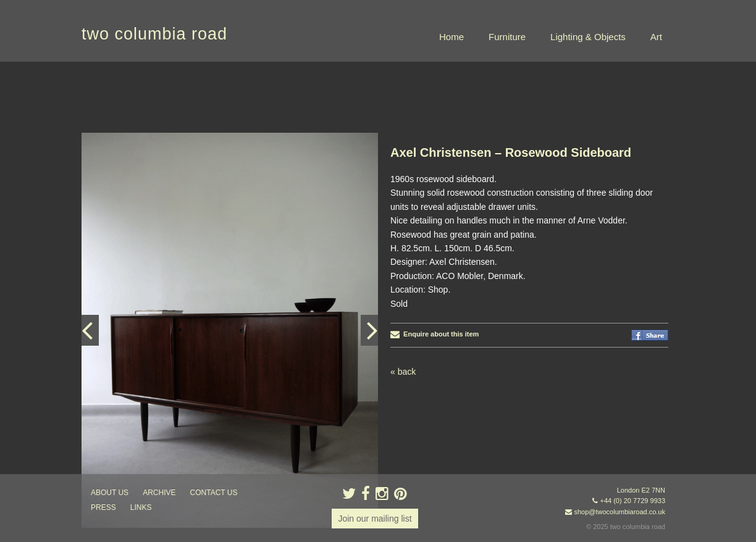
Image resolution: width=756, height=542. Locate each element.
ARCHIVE (159, 493)
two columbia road (154, 34)
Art (656, 37)
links (141, 507)
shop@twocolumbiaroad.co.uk (619, 512)
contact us (214, 493)
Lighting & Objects (588, 37)
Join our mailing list (375, 519)
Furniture (507, 37)
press (103, 507)
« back (403, 372)
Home (451, 37)
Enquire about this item (435, 334)
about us (110, 493)
